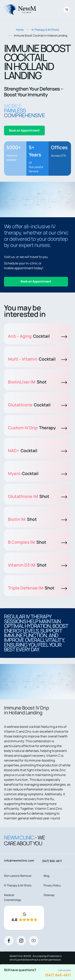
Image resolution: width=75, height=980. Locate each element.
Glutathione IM (37, 496)
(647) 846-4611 (58, 975)
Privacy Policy (52, 885)
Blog (46, 876)
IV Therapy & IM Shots (45, 30)
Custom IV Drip (37, 428)
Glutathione (37, 405)
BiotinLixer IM (37, 382)
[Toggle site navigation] (67, 10)
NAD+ (37, 451)
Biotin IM (37, 519)
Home (20, 30)
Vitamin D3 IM (37, 565)
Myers (37, 473)
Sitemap (49, 895)
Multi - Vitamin (37, 359)
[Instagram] (21, 941)
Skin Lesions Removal (18, 876)
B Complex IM (37, 542)
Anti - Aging (37, 336)
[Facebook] (9, 941)
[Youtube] (34, 941)
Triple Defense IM (37, 588)
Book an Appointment (24, 130)
